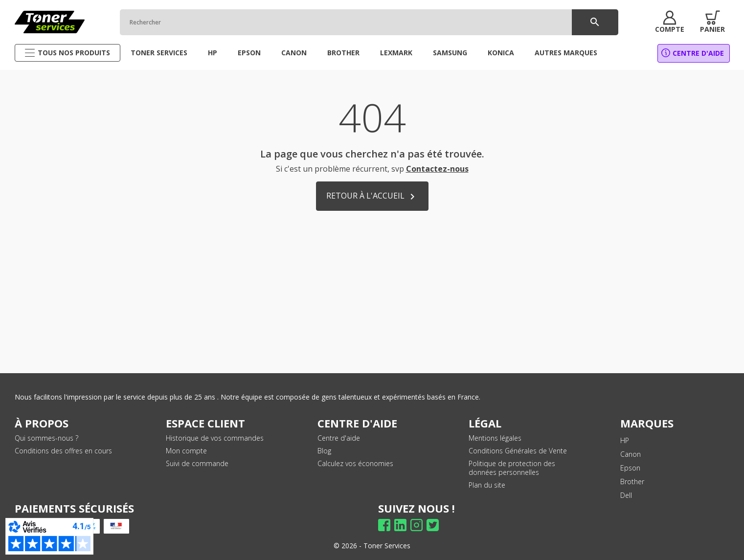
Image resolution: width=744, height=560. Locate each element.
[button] (669, 22)
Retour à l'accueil (372, 196)
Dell (626, 495)
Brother (632, 482)
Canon (631, 454)
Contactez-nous (437, 169)
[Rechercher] (368, 22)
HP (625, 440)
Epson (630, 468)
